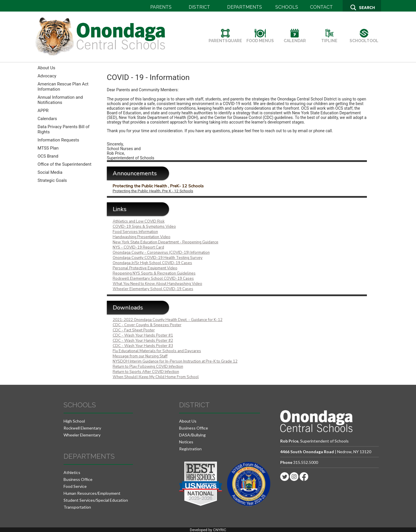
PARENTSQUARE (225, 38)
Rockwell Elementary (82, 428)
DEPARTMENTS (245, 7)
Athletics (72, 472)
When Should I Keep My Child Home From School (156, 377)
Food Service (75, 486)
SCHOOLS (287, 7)
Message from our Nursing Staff (140, 356)
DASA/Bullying (192, 435)
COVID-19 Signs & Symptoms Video (144, 227)
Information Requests (58, 140)
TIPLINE (329, 38)
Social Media (50, 172)
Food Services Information (135, 232)
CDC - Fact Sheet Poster (134, 330)
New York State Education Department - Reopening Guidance (166, 242)
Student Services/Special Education (96, 500)
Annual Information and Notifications (60, 100)
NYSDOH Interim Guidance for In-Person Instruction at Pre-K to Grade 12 (175, 361)
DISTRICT (199, 7)
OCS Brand (48, 156)
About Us (46, 68)
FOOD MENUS (260, 38)
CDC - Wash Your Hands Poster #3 (143, 346)
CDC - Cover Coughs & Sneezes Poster (147, 325)
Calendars (47, 119)
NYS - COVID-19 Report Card (138, 247)
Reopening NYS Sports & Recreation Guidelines (154, 273)
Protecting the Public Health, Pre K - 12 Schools (153, 191)
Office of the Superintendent (64, 164)
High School (74, 421)
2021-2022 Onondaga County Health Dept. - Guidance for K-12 (168, 320)
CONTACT (321, 7)
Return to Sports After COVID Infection (146, 372)
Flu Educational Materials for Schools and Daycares (157, 351)
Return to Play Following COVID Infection (148, 367)
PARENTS (161, 7)
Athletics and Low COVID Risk (139, 221)
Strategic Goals (52, 180)
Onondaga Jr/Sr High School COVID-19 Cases (152, 263)
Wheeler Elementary (82, 435)
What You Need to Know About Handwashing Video (157, 284)
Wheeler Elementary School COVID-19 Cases (153, 289)
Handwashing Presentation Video (142, 237)
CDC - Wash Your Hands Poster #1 (143, 335)
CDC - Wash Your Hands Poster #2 (143, 341)
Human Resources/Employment (92, 493)
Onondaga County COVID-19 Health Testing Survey (158, 258)
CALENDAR (295, 38)
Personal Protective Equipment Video (145, 268)
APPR (43, 111)
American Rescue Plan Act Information (63, 87)
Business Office (78, 479)
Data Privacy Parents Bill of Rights (64, 129)
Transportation (77, 507)
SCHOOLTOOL (364, 38)
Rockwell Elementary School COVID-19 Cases (153, 279)
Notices (186, 442)
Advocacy (47, 76)
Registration (190, 449)
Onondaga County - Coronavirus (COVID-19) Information (161, 253)
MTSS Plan (48, 148)
